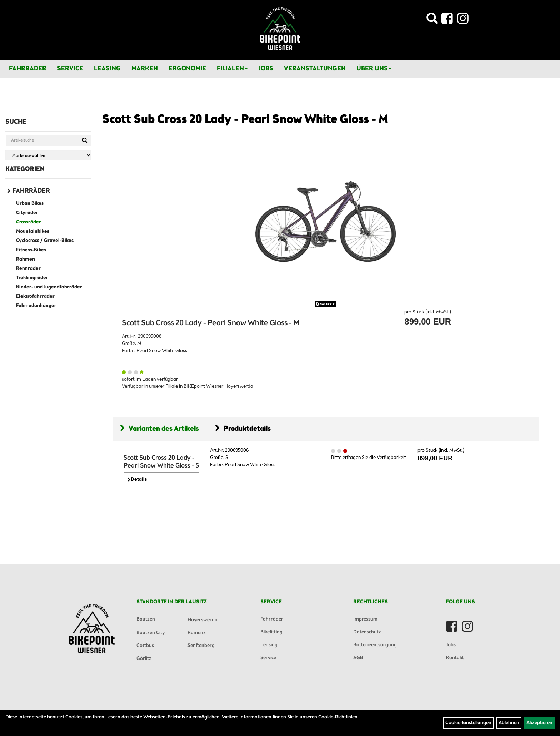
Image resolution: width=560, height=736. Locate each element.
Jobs (266, 69)
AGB (358, 658)
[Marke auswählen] (48, 155)
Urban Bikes (30, 204)
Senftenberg (201, 646)
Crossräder (29, 222)
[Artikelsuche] (432, 21)
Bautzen (146, 619)
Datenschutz (367, 632)
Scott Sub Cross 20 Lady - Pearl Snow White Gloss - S (161, 462)
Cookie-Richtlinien (338, 717)
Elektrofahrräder (35, 297)
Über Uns (374, 69)
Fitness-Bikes (31, 250)
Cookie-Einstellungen (468, 723)
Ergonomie (187, 69)
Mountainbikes (33, 231)
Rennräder (28, 269)
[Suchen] (85, 141)
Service (70, 69)
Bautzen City (151, 633)
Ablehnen (509, 723)
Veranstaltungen (315, 69)
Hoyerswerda (202, 620)
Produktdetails (243, 429)
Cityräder (27, 213)
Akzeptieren (539, 723)
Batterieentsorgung (375, 645)
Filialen (232, 69)
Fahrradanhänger (36, 306)
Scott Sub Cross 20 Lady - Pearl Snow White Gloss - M (245, 120)
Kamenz (197, 633)
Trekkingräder (32, 278)
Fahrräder (28, 69)
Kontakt (455, 658)
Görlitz (144, 659)
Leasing (107, 69)
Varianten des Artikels (159, 429)
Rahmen (26, 259)
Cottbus (145, 646)
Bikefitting (271, 632)
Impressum (365, 619)
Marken (145, 69)
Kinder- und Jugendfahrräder (49, 287)
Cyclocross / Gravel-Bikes (45, 241)
